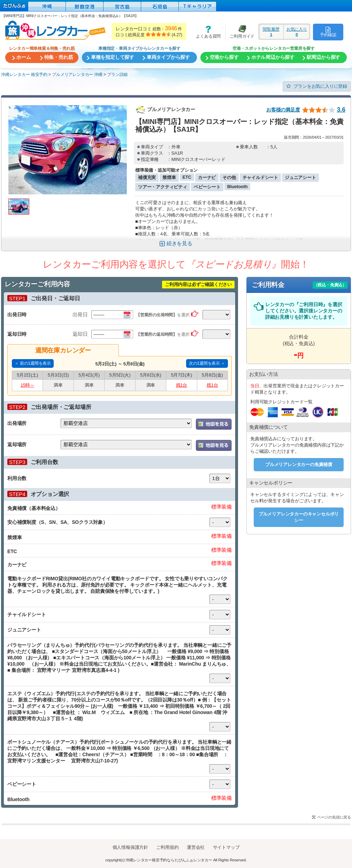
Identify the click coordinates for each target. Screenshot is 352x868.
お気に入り (297, 32)
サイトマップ (226, 847)
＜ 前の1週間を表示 (33, 363)
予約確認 (328, 32)
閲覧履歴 (271, 32)
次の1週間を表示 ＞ (207, 363)
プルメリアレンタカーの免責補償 (299, 464)
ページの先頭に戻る (334, 817)
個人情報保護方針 (130, 847)
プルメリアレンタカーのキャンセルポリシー (299, 517)
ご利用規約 (167, 847)
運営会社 (196, 847)
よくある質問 (206, 32)
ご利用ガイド (240, 32)
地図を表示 (214, 424)
